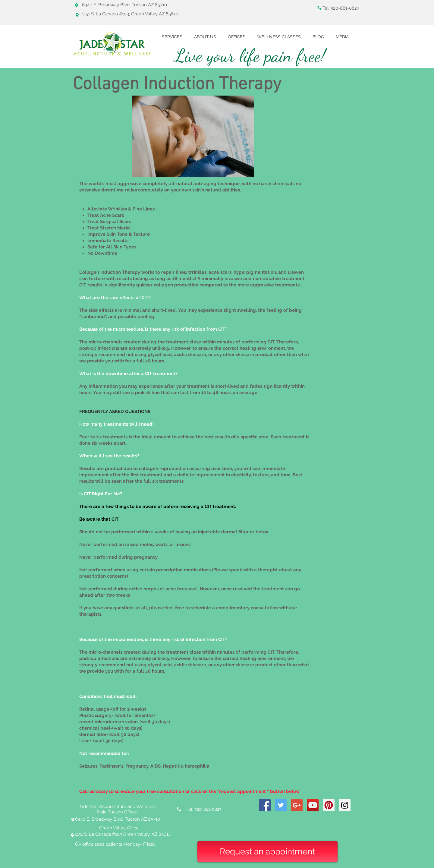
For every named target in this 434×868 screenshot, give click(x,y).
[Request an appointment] (267, 852)
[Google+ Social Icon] (297, 805)
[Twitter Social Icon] (281, 805)
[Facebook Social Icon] (265, 805)
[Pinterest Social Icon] (329, 805)
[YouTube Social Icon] (313, 805)
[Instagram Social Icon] (345, 805)
